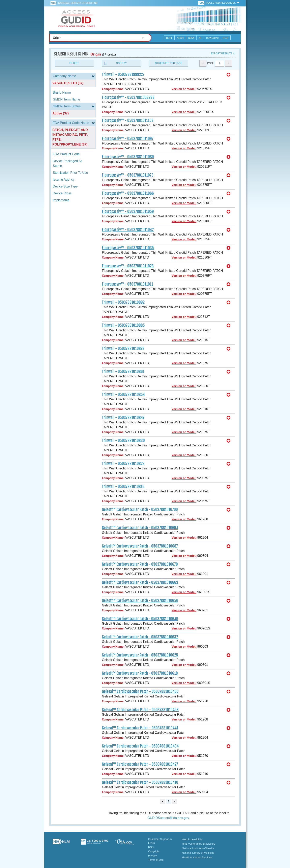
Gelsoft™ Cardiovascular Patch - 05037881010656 (140, 601)
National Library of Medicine (78, 3)
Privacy (153, 856)
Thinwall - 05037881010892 (123, 302)
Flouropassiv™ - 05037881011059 (128, 212)
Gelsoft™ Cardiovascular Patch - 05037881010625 (140, 655)
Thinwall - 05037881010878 (123, 349)
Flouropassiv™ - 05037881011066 (128, 193)
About (180, 38)
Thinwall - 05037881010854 (123, 395)
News (191, 38)
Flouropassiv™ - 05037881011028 (128, 266)
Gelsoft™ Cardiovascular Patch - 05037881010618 (140, 673)
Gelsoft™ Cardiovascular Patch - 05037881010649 (140, 619)
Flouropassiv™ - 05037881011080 (128, 157)
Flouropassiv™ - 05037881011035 (128, 248)
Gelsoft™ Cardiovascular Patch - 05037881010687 (140, 546)
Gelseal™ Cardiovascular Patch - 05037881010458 (140, 710)
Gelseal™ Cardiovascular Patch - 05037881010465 (140, 691)
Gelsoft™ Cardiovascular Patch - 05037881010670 (140, 564)
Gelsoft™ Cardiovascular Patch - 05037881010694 (140, 528)
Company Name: (113, 89)
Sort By (121, 63)
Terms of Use (156, 860)
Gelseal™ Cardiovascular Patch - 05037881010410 (140, 782)
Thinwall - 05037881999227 (123, 74)
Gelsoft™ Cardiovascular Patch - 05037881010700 (140, 510)
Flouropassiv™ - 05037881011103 (128, 120)
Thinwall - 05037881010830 (123, 441)
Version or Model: (184, 89)
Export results (221, 53)
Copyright (154, 851)
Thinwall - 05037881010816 (123, 487)
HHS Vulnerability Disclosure (199, 844)
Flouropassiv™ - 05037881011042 (128, 230)
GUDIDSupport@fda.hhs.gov (168, 818)
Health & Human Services (197, 857)
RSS (151, 847)
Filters (74, 63)
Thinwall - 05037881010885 (123, 325)
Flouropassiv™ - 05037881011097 (128, 139)
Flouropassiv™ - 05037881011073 (128, 175)
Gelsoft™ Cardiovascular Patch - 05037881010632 (140, 637)
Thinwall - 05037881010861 (123, 372)
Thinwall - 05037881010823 (123, 464)
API (200, 38)
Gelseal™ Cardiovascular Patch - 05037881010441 (140, 728)
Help (226, 38)
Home (169, 38)
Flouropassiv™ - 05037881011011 (127, 284)
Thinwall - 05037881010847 (123, 418)
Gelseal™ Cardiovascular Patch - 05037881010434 (140, 746)
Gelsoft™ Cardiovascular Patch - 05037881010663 (140, 582)
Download (212, 38)
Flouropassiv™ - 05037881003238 (128, 97)
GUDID (77, 19)
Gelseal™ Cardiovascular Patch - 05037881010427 (140, 764)
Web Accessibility (192, 839)
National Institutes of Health (198, 848)
